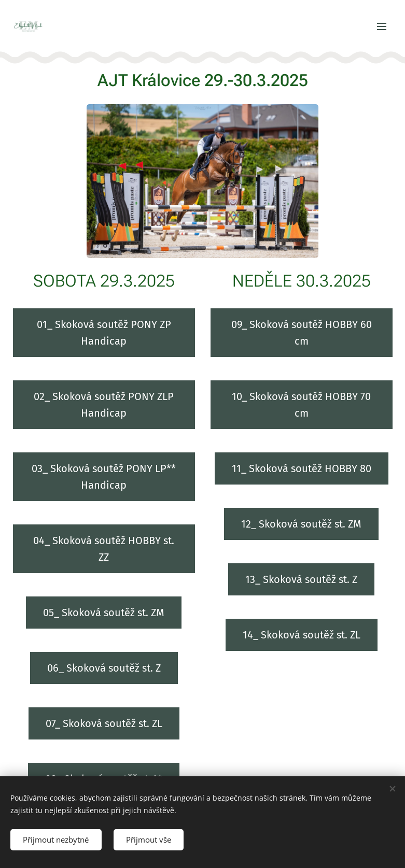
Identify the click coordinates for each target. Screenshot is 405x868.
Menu (382, 26)
